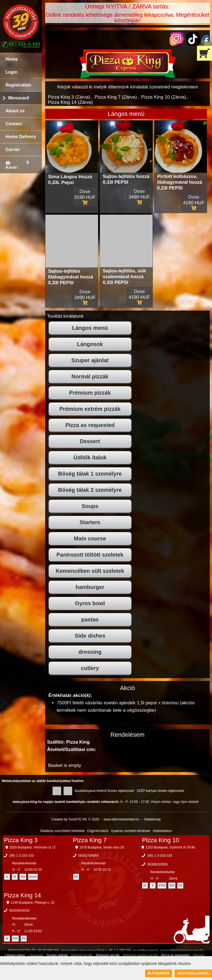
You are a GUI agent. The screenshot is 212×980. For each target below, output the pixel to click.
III (15, 877)
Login (12, 72)
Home (12, 59)
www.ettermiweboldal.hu (121, 819)
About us (15, 111)
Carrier (13, 150)
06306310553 (157, 864)
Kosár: (12, 167)
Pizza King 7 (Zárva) (116, 97)
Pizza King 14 (22, 895)
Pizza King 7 (90, 840)
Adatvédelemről (193, 973)
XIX (172, 886)
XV (24, 939)
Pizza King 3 (21, 840)
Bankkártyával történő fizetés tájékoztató (104, 791)
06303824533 (19, 911)
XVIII (162, 886)
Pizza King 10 (161, 840)
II (7, 877)
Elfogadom (159, 973)
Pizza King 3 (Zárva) (69, 97)
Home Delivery (21, 137)
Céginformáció (98, 831)
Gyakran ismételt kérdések (131, 831)
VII (76, 877)
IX (145, 886)
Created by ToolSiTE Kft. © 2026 (75, 819)
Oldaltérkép (152, 819)
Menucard (19, 98)
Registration (18, 85)
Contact (14, 124)
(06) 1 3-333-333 (22, 856)
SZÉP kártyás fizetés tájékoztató (160, 791)
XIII (23, 877)
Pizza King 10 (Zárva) (164, 97)
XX (180, 886)
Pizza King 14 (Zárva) (70, 102)
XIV (15, 939)
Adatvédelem (162, 831)
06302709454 (89, 856)
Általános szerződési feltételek (62, 831)
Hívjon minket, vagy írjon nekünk (175, 802)
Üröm (33, 877)
